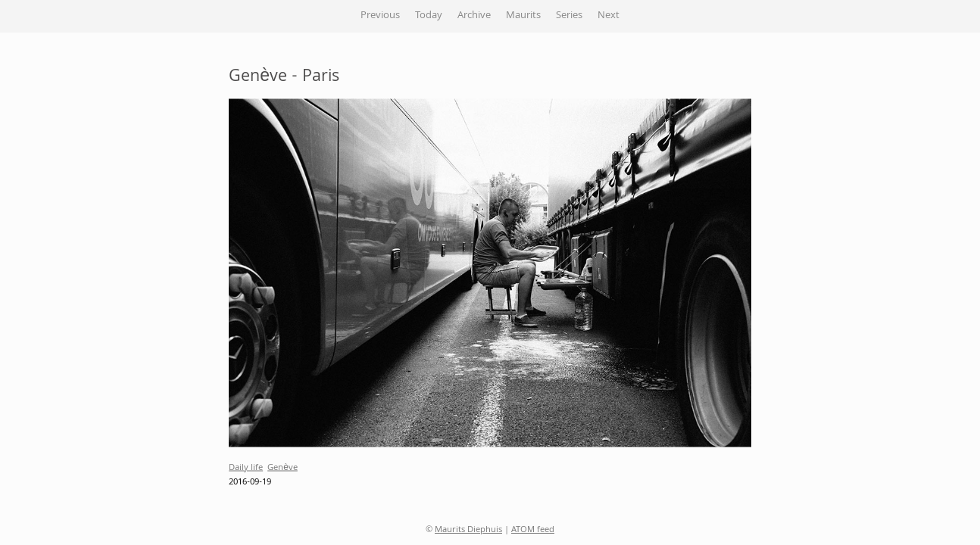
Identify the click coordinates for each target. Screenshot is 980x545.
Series (569, 16)
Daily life (246, 467)
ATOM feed (533, 530)
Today (429, 16)
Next (609, 16)
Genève (282, 467)
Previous (380, 16)
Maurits (523, 16)
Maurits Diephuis (468, 530)
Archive (474, 16)
